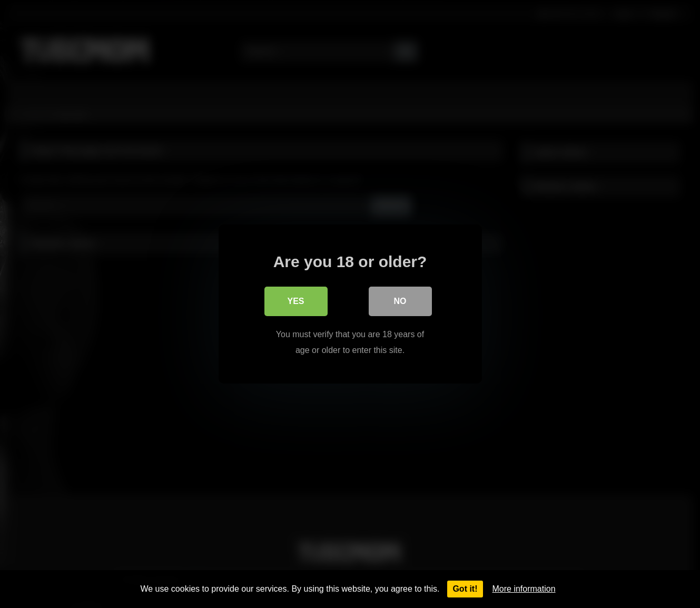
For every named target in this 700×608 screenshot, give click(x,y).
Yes (295, 301)
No (400, 301)
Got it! (465, 589)
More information (524, 589)
